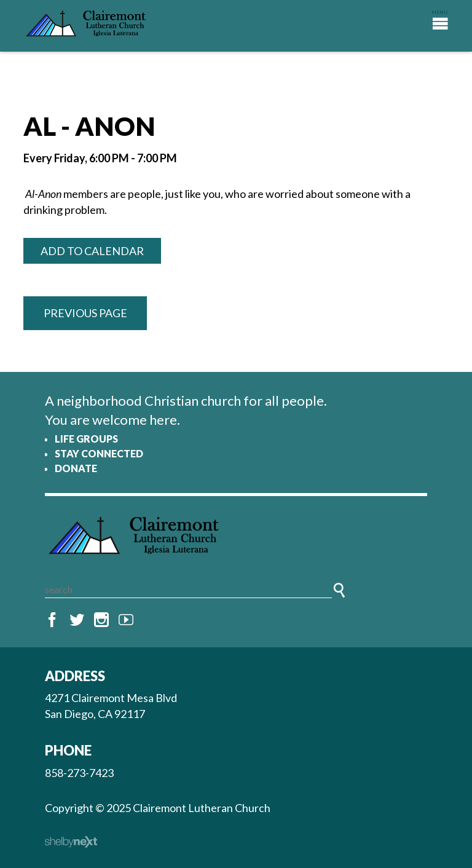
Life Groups (86, 439)
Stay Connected (99, 453)
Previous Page (85, 313)
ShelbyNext (71, 842)
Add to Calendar (92, 251)
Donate (76, 468)
